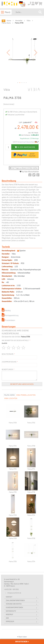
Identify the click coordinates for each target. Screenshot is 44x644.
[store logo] (9, 4)
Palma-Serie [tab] (10, 395)
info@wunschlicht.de (14, 593)
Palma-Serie (6, 23)
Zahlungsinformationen (15, 600)
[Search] (40, 12)
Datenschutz (11, 611)
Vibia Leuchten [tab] (11, 398)
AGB (7, 618)
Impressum (10, 621)
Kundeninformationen (14, 607)
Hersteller (19, 20)
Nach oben (22, 637)
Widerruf (10, 614)
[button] (8, 53)
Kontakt (9, 597)
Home (9, 20)
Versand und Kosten (14, 604)
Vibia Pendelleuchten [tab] (26, 395)
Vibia (29, 20)
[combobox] (27, 12)
